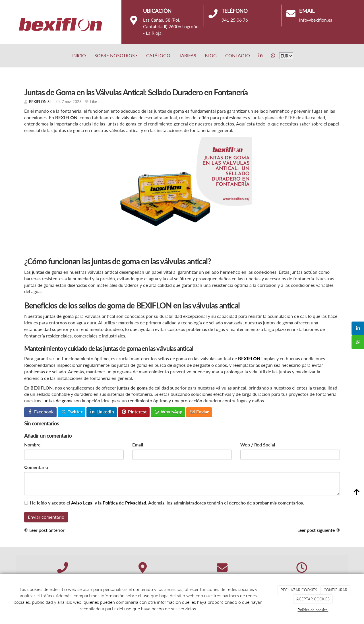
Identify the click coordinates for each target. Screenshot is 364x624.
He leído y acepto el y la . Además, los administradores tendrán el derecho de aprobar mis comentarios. (167, 503)
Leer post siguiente (319, 530)
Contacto (238, 55)
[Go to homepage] (3, 55)
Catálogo (158, 55)
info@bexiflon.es (316, 20)
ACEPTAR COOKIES (313, 599)
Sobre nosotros (116, 55)
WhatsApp (168, 412)
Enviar (199, 412)
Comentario (36, 467)
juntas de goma (57, 400)
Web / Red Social (258, 445)
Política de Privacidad (124, 503)
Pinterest (134, 412)
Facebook (41, 412)
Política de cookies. (313, 610)
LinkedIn (102, 412)
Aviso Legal (82, 503)
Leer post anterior (44, 530)
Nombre (32, 445)
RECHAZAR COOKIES (299, 590)
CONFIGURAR (335, 590)
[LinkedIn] (260, 55)
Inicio (79, 55)
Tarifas (188, 55)
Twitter (72, 412)
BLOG (211, 55)
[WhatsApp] (273, 55)
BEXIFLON (249, 358)
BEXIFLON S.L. (41, 102)
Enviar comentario (46, 517)
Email (138, 445)
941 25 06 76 (235, 20)
